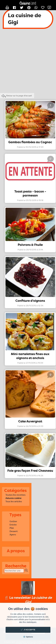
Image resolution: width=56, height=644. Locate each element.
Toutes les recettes (15, 495)
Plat (12, 528)
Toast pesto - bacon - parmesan (30, 193)
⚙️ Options (28, 637)
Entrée (13, 525)
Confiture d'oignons (30, 301)
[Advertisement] (27, 62)
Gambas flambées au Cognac (30, 142)
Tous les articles (14, 501)
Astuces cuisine (13, 498)
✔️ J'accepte (28, 630)
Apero (13, 535)
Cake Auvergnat (30, 421)
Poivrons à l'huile (30, 245)
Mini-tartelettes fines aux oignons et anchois (30, 356)
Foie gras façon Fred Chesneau (30, 471)
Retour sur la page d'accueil (19, 96)
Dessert (14, 531)
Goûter (13, 521)
